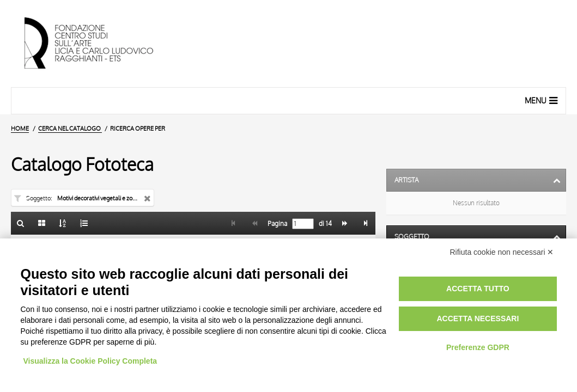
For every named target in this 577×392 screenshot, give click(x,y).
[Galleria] (42, 223)
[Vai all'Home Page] (98, 44)
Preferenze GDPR (478, 347)
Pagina (277, 224)
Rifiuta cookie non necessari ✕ (502, 252)
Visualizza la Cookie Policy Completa (90, 361)
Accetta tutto (478, 289)
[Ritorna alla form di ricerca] (21, 223)
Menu (542, 100)
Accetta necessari (478, 318)
